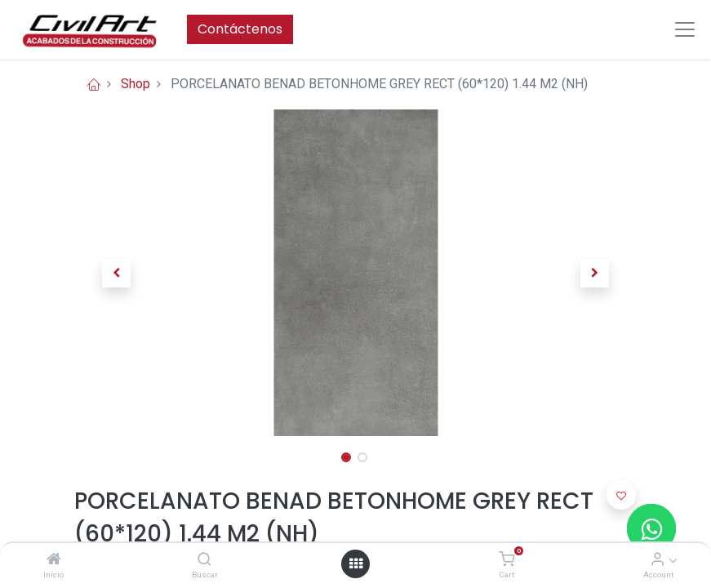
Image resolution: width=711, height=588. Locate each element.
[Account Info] (658, 560)
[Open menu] (356, 563)
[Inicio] (54, 560)
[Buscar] (204, 560)
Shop (136, 84)
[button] (117, 273)
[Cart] (507, 560)
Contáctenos (240, 29)
